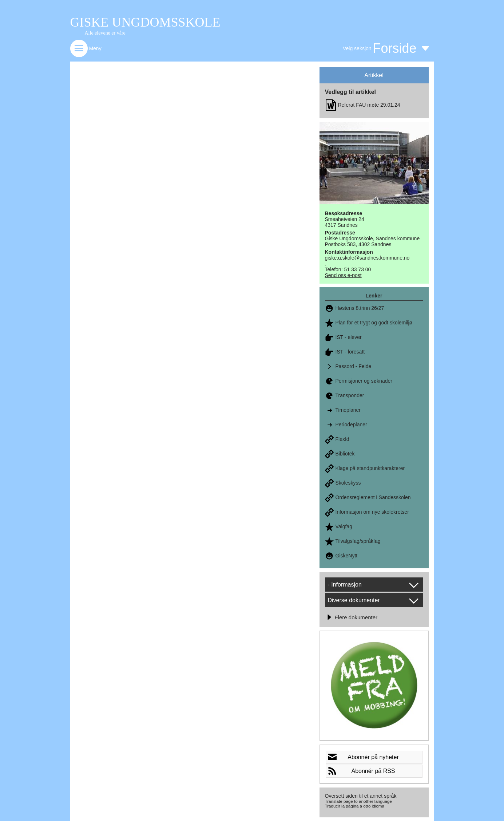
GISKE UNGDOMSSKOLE (145, 22)
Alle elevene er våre (105, 33)
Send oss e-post (343, 275)
